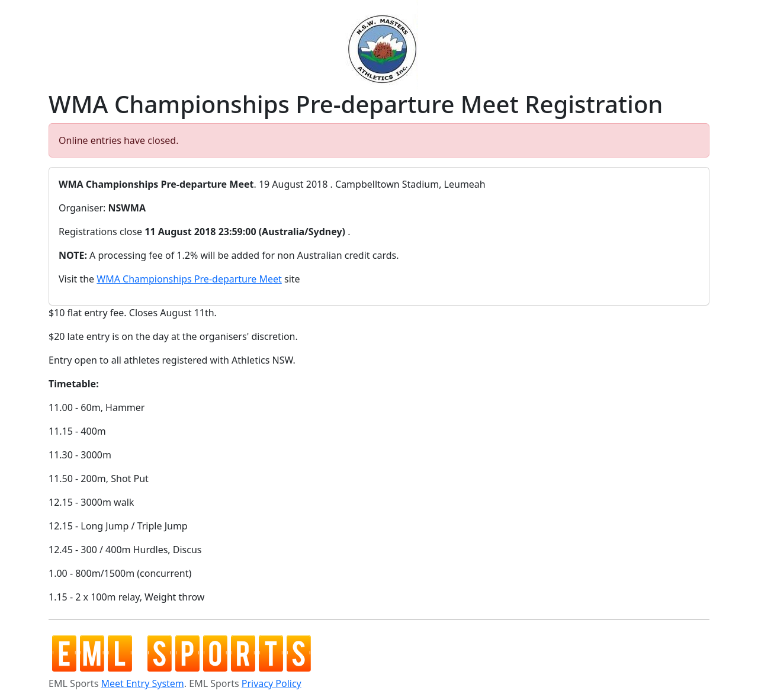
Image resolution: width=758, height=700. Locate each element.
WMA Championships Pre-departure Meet (189, 279)
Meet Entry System (142, 683)
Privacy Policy (272, 683)
